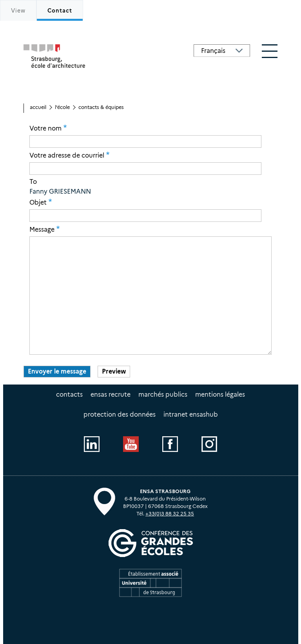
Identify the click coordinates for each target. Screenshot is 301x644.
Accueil (38, 107)
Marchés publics (163, 395)
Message (42, 229)
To (33, 182)
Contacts (69, 395)
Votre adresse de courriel (67, 155)
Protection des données (120, 415)
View (18, 11)
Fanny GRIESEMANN (60, 191)
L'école (62, 107)
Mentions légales (220, 395)
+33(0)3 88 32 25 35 (170, 514)
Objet (38, 202)
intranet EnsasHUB (191, 415)
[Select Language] (222, 51)
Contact (60, 11)
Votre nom (45, 128)
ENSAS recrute (111, 395)
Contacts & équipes (101, 107)
